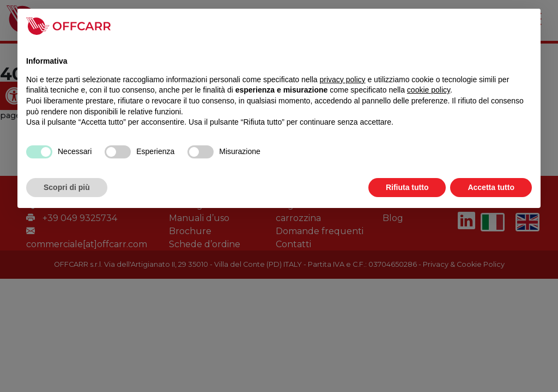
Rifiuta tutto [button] (407, 187)
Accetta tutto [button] (491, 187)
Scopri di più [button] (67, 187)
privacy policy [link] (343, 79)
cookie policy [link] (429, 90)
